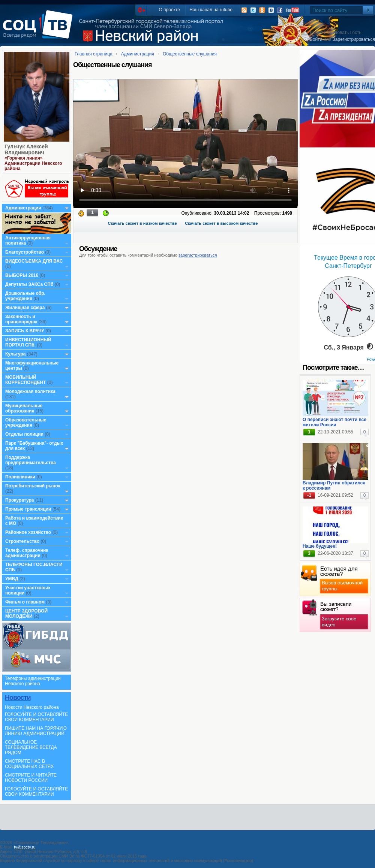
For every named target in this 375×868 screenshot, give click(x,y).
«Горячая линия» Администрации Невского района (33, 163)
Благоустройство (25, 252)
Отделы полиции (24, 434)
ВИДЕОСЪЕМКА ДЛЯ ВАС (34, 261)
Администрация (23, 208)
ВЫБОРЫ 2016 (22, 275)
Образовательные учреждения (26, 423)
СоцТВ (40, 30)
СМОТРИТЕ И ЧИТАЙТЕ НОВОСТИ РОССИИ (31, 778)
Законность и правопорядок (21, 319)
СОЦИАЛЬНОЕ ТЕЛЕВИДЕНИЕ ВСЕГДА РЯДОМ (31, 747)
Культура (15, 354)
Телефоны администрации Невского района (33, 681)
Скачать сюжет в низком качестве (142, 223)
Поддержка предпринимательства (31, 460)
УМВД (12, 579)
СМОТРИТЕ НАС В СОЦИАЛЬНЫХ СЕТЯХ (29, 764)
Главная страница (94, 54)
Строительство (22, 541)
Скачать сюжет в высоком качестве (221, 223)
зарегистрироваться (198, 255)
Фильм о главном (25, 602)
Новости (18, 698)
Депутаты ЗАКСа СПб (29, 284)
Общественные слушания (190, 54)
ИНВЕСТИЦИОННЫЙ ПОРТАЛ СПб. (28, 342)
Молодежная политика (30, 391)
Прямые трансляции (28, 509)
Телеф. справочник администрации (27, 553)
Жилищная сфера (25, 308)
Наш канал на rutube (211, 10)
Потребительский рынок (33, 486)
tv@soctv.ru (25, 847)
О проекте (169, 10)
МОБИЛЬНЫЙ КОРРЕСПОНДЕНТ (26, 380)
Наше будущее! (320, 546)
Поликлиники (20, 477)
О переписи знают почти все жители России (334, 422)
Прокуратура (20, 500)
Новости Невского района (32, 707)
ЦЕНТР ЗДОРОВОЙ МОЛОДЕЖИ (26, 614)
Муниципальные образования (24, 408)
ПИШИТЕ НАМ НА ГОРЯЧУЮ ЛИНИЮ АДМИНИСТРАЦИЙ (36, 731)
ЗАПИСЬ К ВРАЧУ (25, 331)
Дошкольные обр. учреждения (25, 296)
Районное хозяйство (28, 532)
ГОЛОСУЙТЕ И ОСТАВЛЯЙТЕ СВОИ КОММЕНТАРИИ (36, 717)
